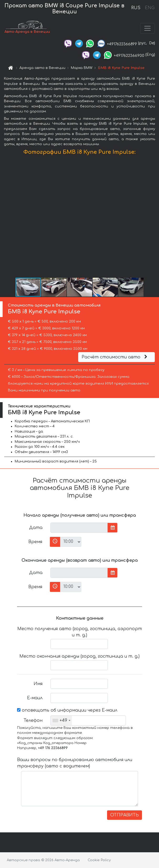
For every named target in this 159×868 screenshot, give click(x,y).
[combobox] (61, 720)
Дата (36, 528)
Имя (38, 684)
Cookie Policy (99, 860)
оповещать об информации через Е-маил (67, 710)
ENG (150, 8)
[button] (154, 217)
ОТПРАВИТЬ (124, 815)
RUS (136, 8)
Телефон (33, 720)
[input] (79, 528)
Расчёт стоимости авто (115, 357)
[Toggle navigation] (147, 28)
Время (35, 542)
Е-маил (35, 698)
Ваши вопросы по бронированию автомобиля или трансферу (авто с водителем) (75, 763)
